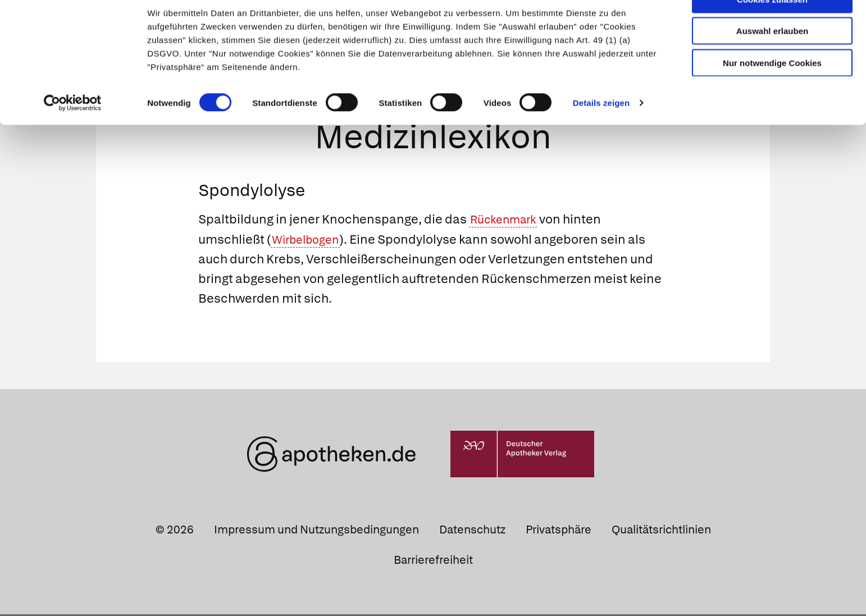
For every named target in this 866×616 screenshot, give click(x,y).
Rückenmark (507, 222)
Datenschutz (472, 531)
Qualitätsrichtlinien (661, 531)
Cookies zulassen (772, 27)
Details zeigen (601, 131)
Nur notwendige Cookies (772, 91)
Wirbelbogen (309, 241)
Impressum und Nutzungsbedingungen (316, 531)
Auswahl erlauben (772, 59)
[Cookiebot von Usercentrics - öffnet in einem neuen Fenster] (73, 131)
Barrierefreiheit (433, 562)
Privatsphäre (559, 531)
